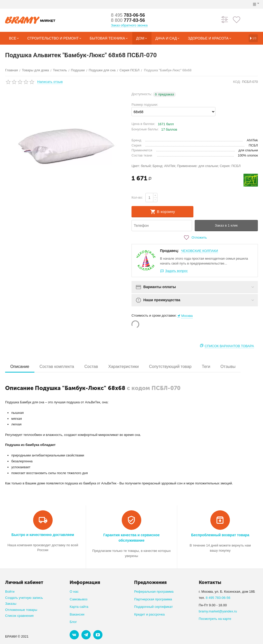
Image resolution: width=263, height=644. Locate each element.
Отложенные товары (21, 610)
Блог (73, 622)
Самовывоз (78, 599)
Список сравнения (19, 616)
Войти (10, 592)
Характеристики (124, 367)
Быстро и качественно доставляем (43, 535)
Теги (206, 367)
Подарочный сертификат (153, 607)
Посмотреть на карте (215, 619)
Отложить (195, 238)
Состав (91, 367)
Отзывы (228, 367)
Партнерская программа (153, 599)
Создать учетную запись (24, 598)
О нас (74, 592)
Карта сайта (79, 607)
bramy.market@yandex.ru (218, 611)
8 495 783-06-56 (218, 598)
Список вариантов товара (229, 346)
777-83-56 (128, 20)
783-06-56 (128, 15)
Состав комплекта (57, 367)
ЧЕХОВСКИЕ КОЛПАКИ (200, 251)
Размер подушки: (145, 105)
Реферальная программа (154, 592)
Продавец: (169, 251)
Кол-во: (137, 197)
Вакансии (77, 614)
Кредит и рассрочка (149, 614)
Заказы (11, 604)
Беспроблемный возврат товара (220, 535)
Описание (20, 367)
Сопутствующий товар (170, 367)
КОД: (237, 82)
